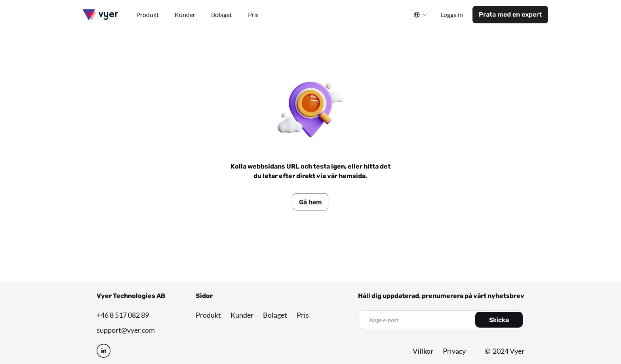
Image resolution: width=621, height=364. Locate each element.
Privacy (454, 351)
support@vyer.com (126, 330)
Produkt (208, 315)
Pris (303, 315)
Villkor (423, 351)
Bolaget (275, 315)
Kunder (242, 315)
